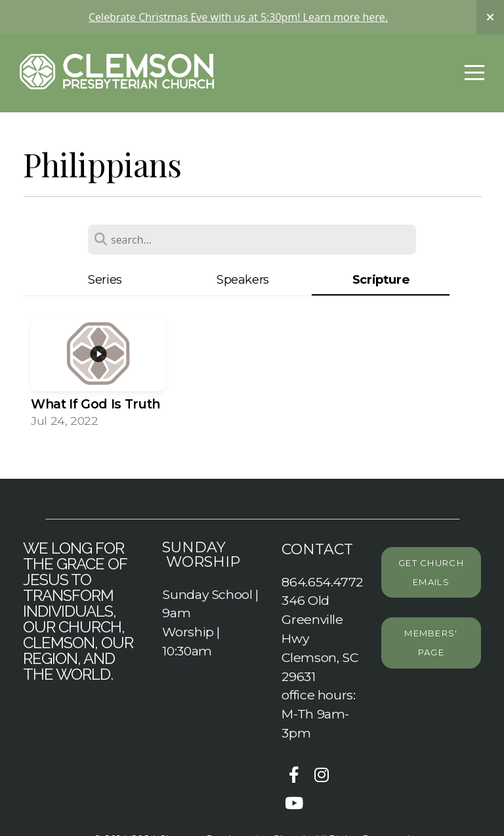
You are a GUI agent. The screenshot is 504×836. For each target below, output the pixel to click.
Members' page (431, 643)
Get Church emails (431, 572)
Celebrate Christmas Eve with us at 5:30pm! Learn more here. (238, 17)
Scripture (381, 279)
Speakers (243, 279)
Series (105, 279)
